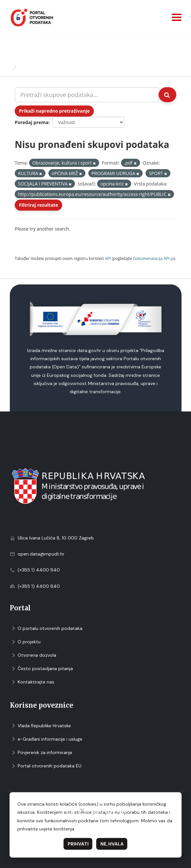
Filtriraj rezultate (38, 205)
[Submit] (167, 95)
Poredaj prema (32, 122)
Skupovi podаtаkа (45, 68)
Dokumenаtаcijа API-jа (154, 258)
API (108, 258)
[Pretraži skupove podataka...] (87, 95)
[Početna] (8, 68)
